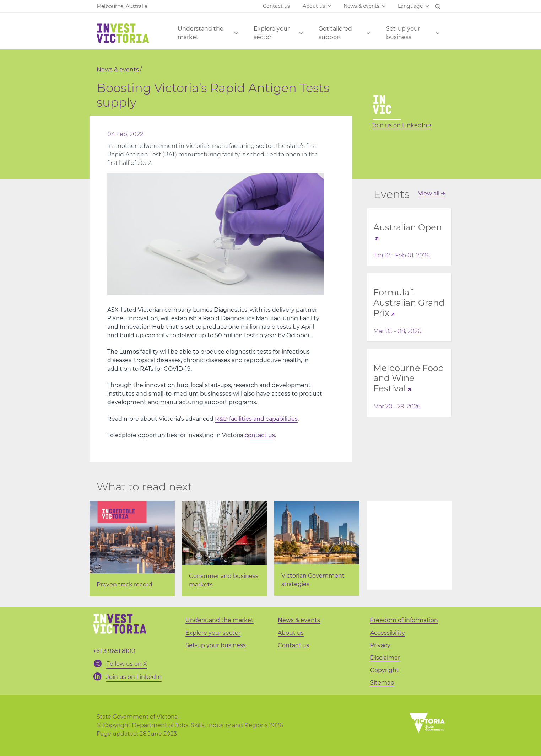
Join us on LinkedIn (402, 125)
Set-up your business (403, 33)
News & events (361, 6)
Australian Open (408, 227)
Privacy (380, 645)
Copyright (385, 670)
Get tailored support (335, 33)
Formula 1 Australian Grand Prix (409, 303)
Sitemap (382, 683)
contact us (260, 435)
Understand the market (201, 33)
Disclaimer (385, 658)
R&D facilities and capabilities (256, 419)
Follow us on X (127, 664)
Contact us (276, 6)
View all (431, 194)
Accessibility (388, 633)
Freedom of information (404, 620)
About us (314, 6)
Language (410, 6)
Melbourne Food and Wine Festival (409, 378)
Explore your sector (272, 33)
